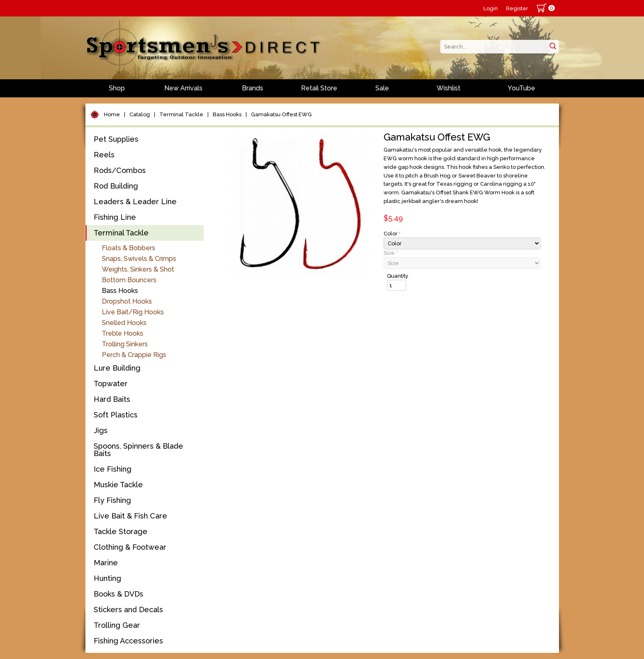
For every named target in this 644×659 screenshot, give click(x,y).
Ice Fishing (113, 469)
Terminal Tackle (181, 114)
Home (112, 114)
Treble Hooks (123, 333)
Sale (382, 88)
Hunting (107, 578)
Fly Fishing (112, 500)
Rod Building (116, 186)
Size (391, 253)
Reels (104, 155)
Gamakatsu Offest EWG (281, 114)
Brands (253, 88)
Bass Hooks (227, 114)
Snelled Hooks (124, 323)
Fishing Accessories (128, 641)
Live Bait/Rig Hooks (133, 312)
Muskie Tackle (118, 485)
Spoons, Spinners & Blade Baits (138, 450)
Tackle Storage (121, 531)
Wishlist (448, 88)
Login (491, 8)
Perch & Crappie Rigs (134, 355)
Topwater (111, 384)
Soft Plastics (116, 415)
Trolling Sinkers (125, 344)
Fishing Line (115, 217)
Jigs (101, 430)
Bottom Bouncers (129, 280)
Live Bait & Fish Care (130, 516)
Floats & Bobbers (129, 248)
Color (392, 234)
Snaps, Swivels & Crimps (139, 259)
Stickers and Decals (128, 609)
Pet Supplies (116, 139)
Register (517, 8)
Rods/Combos (120, 170)
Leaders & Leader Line (135, 202)
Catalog (140, 114)
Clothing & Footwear (130, 547)
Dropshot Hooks (127, 301)
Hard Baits (112, 399)
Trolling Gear (117, 625)
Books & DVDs (118, 594)
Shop (117, 88)
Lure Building (117, 368)
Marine (106, 563)
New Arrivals (183, 88)
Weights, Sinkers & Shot (138, 269)
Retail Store (319, 88)
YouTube (521, 88)
